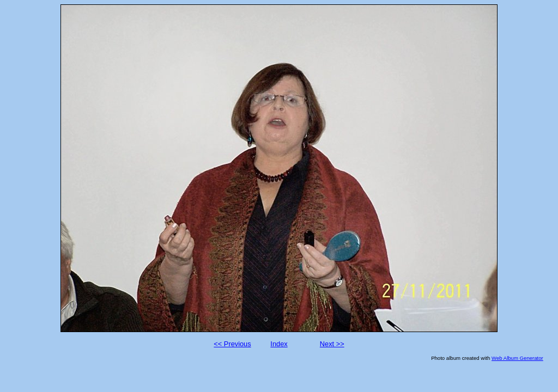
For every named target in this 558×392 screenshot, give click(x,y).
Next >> (332, 344)
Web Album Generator (517, 358)
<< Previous (232, 344)
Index (279, 344)
